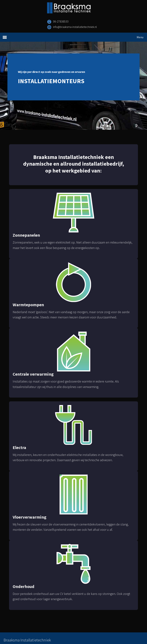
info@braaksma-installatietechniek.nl (75, 27)
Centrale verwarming (33, 374)
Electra (19, 447)
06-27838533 (61, 21)
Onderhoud (24, 586)
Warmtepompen (28, 305)
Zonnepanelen (26, 235)
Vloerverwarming (30, 517)
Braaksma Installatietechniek (82, 8)
